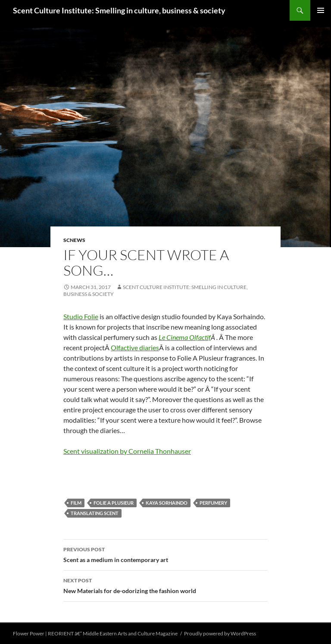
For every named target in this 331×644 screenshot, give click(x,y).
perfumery (213, 503)
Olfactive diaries (135, 347)
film (76, 503)
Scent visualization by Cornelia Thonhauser (127, 451)
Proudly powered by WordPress (220, 633)
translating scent (95, 513)
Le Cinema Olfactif (185, 337)
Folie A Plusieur (114, 503)
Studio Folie (81, 316)
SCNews (74, 240)
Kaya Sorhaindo (167, 503)
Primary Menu (321, 10)
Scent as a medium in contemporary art (165, 554)
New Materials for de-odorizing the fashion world (165, 585)
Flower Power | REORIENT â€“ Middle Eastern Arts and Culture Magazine (95, 633)
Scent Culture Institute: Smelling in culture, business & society (119, 10)
